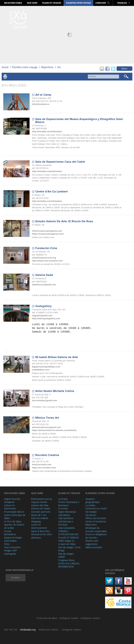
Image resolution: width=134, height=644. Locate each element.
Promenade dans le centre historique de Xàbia (15, 515)
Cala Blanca (64, 515)
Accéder (16, 578)
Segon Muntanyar (67, 512)
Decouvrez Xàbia (13, 3)
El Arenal (63, 508)
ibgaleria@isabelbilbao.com (46, 367)
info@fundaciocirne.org (44, 258)
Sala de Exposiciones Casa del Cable (60, 162)
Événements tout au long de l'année (42, 501)
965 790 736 (11, 630)
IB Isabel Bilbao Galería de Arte (57, 357)
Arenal (8, 531)
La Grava (63, 499)
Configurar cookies (69, 618)
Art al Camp (43, 95)
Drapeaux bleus (66, 560)
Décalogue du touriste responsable (96, 530)
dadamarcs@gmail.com (44, 285)
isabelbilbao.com (41, 370)
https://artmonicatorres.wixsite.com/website (54, 430)
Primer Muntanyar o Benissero (69, 504)
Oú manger (91, 512)
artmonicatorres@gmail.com (46, 427)
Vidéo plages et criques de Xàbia (67, 542)
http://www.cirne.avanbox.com (47, 261)
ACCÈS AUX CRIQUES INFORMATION (69, 565)
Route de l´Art (39, 515)
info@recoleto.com (42, 464)
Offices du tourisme (96, 518)
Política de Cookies (49, 630)
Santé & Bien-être (41, 531)
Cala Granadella (66, 528)
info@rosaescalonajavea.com (47, 231)
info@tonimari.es (41, 104)
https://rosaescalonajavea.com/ (48, 234)
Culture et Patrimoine (10, 507)
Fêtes (7, 544)
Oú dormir (91, 515)
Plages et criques (52, 3)
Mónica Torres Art (47, 418)
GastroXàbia (10, 541)
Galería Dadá (44, 275)
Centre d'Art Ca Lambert (51, 192)
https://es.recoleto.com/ (44, 468)
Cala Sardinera (66, 518)
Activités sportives (41, 512)
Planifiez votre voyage (78, 3)
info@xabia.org (28, 630)
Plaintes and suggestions (92, 542)
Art (59, 67)
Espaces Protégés (13, 538)
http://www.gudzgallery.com (46, 318)
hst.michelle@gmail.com (45, 400)
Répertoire (47, 67)
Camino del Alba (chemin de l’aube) (41, 507)
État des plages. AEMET (66, 555)
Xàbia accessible (94, 547)
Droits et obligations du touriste (96, 536)
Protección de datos (47, 618)
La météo (90, 505)
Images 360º (11, 550)
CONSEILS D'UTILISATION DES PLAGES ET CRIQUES (69, 534)
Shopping (36, 521)
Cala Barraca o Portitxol (66, 523)
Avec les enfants (40, 518)
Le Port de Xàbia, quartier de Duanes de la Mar (14, 525)
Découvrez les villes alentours (42, 536)
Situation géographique (93, 501)
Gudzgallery (43, 306)
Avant (5, 67)
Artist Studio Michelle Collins (55, 391)
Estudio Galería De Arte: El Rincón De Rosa (64, 221)
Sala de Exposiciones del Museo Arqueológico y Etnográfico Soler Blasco (79, 121)
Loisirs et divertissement (39, 526)
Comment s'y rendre (96, 508)
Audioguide (10, 554)
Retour (124, 68)
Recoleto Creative (47, 455)
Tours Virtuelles (12, 547)
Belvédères (10, 534)
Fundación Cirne (46, 248)
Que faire (32, 3)
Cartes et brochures (96, 521)
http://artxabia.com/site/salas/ (47, 131)
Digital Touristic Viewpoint (12, 501)
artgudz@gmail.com (42, 315)
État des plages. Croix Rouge (69, 549)
